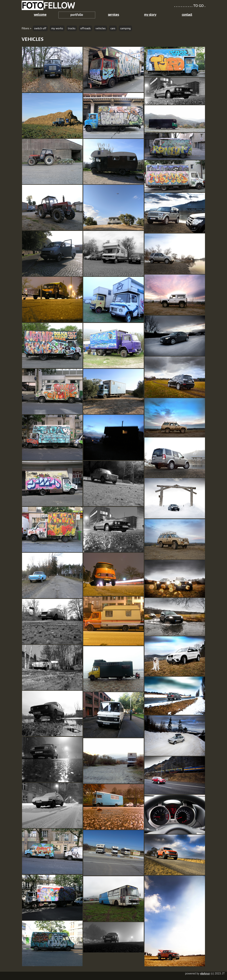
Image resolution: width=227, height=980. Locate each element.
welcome (40, 15)
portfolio (77, 15)
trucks (72, 28)
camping (125, 28)
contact (187, 15)
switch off (40, 28)
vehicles (101, 28)
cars (113, 28)
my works (57, 28)
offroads (85, 28)
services (113, 15)
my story (150, 15)
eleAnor (205, 973)
